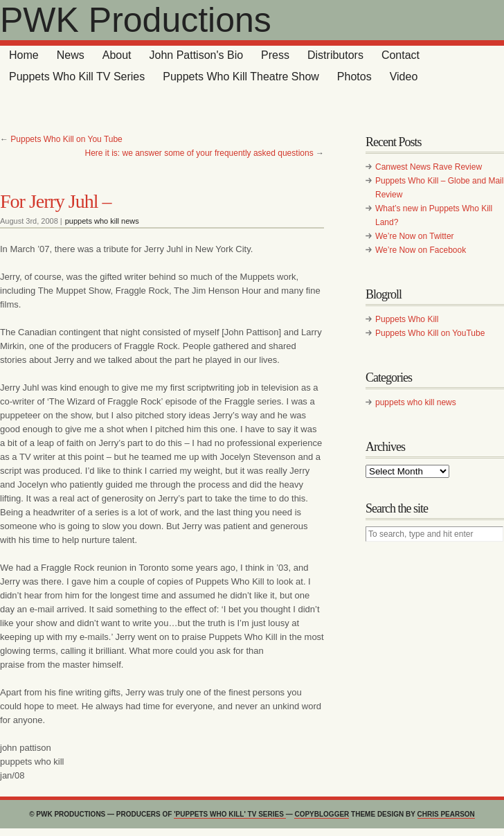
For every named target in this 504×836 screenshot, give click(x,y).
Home (24, 55)
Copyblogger (322, 814)
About (117, 55)
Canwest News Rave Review (429, 167)
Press (275, 55)
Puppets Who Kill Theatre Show (241, 77)
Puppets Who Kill (407, 319)
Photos (354, 77)
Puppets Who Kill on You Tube (66, 139)
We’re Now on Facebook (421, 250)
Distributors (335, 55)
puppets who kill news (102, 221)
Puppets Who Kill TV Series (77, 77)
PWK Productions (136, 20)
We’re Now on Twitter (415, 236)
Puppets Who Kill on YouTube (430, 333)
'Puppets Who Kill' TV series (229, 814)
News (71, 55)
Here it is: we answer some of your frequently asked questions (199, 153)
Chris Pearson (446, 814)
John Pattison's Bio (197, 55)
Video (404, 77)
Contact (400, 55)
